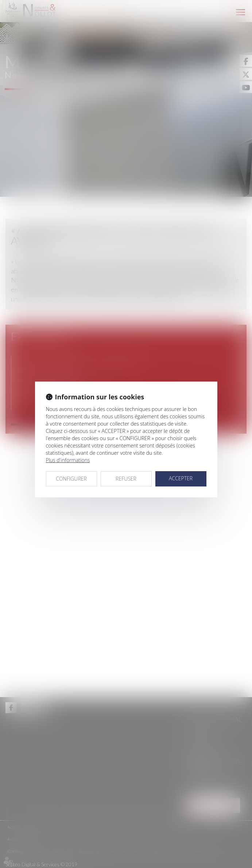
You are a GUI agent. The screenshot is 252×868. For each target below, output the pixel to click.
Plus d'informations (68, 460)
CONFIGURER (71, 479)
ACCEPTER (181, 478)
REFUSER (126, 479)
